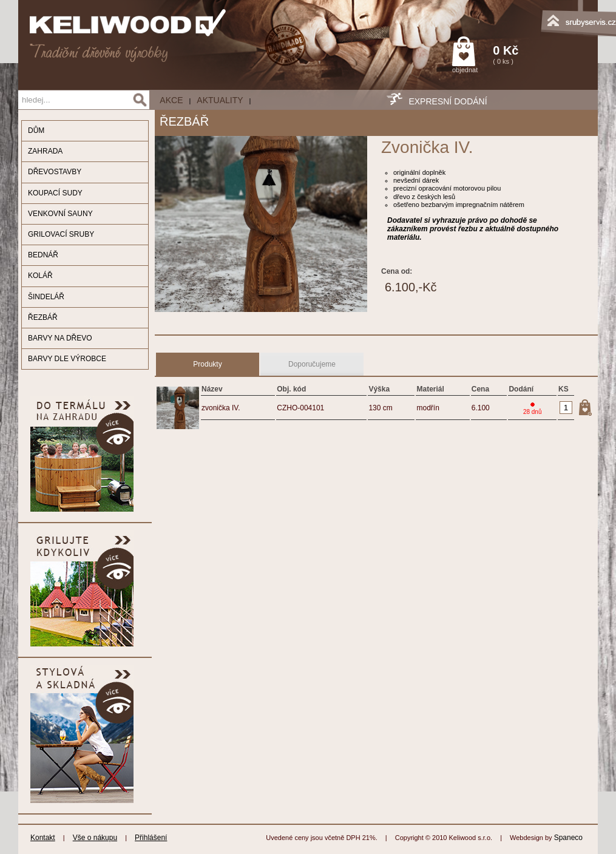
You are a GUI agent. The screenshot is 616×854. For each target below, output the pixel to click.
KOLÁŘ (40, 276)
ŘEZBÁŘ (43, 317)
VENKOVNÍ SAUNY (60, 214)
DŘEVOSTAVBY (55, 172)
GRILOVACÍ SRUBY (61, 234)
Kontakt (43, 838)
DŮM (36, 130)
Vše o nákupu (95, 838)
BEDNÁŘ (43, 255)
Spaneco (568, 838)
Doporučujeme (312, 364)
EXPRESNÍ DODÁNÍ (448, 101)
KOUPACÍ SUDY (55, 193)
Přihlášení (151, 838)
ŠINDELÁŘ (46, 297)
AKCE (171, 100)
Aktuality (220, 100)
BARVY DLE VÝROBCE (67, 359)
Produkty (207, 364)
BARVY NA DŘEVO (60, 338)
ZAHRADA (45, 151)
